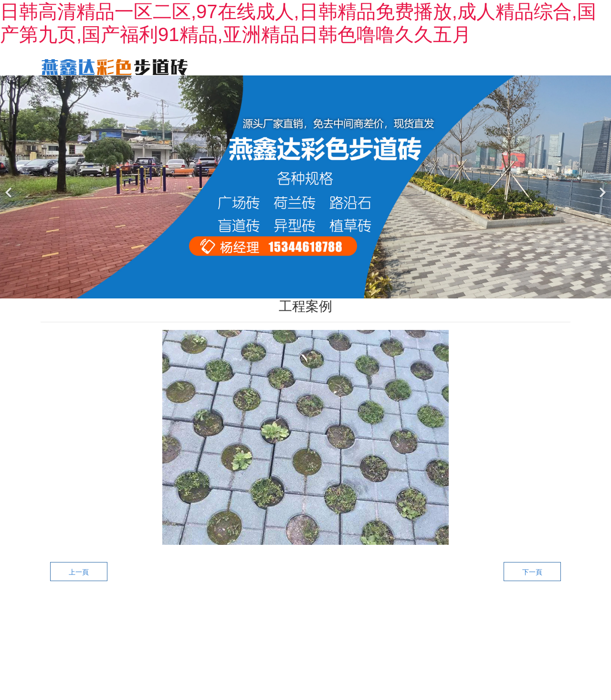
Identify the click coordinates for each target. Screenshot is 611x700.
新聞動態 (428, 66)
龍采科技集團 (443, 638)
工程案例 (379, 66)
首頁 (237, 66)
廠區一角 (478, 66)
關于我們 (279, 66)
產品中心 (329, 66)
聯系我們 (527, 66)
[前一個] (10, 201)
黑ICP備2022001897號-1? (348, 638)
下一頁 (532, 586)
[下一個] (601, 201)
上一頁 (79, 586)
